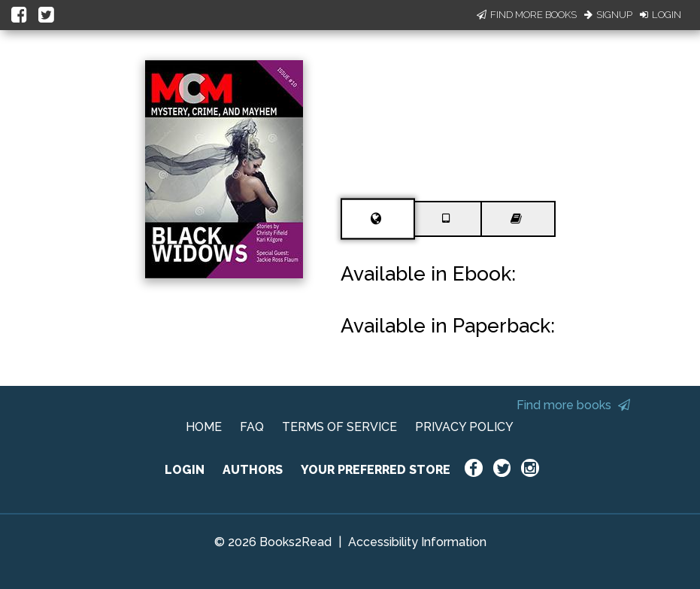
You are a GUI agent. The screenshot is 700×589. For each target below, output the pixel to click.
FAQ (252, 427)
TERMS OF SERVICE (339, 427)
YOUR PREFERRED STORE (376, 470)
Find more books (573, 405)
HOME (204, 427)
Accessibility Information (417, 542)
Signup (608, 15)
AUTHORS (253, 470)
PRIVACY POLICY (464, 427)
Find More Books (527, 15)
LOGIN (185, 470)
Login (661, 15)
